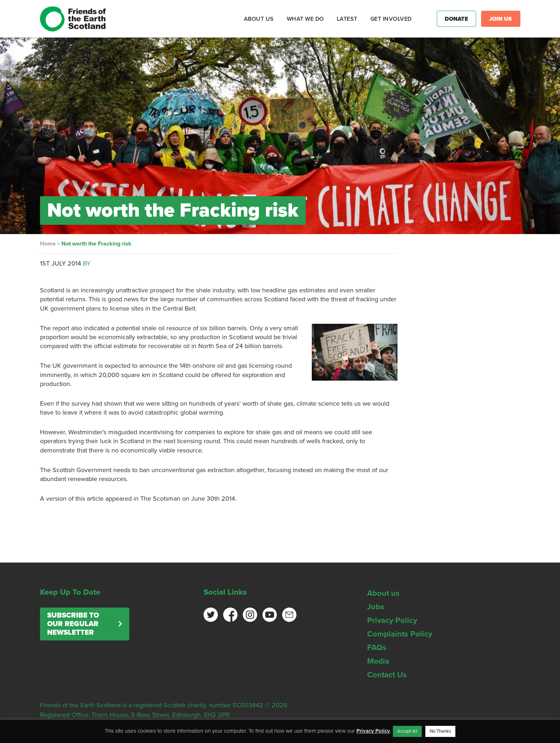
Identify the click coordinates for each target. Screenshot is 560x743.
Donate (456, 19)
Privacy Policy (392, 620)
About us (383, 593)
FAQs (377, 648)
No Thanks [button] (440, 731)
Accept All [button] (407, 731)
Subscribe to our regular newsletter (73, 624)
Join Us (501, 19)
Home (48, 244)
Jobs (376, 607)
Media (378, 661)
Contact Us (387, 675)
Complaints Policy (400, 634)
